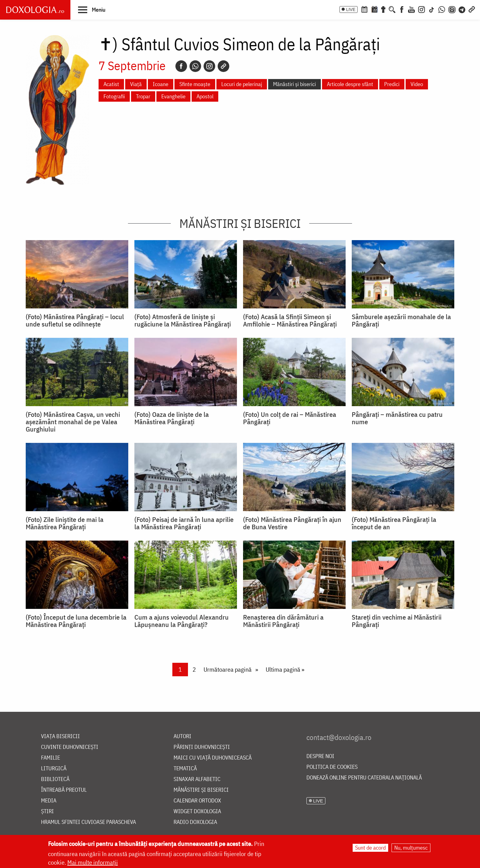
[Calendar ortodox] (364, 9)
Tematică (185, 769)
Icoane (161, 84)
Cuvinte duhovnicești (70, 747)
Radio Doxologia (195, 822)
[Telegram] (462, 9)
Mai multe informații (93, 863)
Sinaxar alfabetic (197, 779)
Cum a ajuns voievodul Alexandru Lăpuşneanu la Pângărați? (182, 621)
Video (417, 84)
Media (49, 801)
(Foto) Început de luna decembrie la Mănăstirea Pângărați (76, 621)
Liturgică (54, 769)
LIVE (351, 9)
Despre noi (320, 756)
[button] (92, 9)
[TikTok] (432, 9)
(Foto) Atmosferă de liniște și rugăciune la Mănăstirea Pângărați (183, 320)
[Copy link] (223, 66)
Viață (136, 84)
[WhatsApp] (442, 9)
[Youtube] (411, 9)
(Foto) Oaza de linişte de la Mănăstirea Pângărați (172, 418)
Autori (182, 736)
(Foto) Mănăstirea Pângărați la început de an (394, 523)
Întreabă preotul (64, 790)
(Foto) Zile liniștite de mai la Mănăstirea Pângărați (65, 523)
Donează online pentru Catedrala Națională (364, 778)
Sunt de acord (370, 848)
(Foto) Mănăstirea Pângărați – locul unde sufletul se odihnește (75, 320)
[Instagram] (422, 9)
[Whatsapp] (195, 66)
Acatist (111, 84)
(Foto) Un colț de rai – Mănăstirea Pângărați (290, 418)
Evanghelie (173, 96)
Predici (392, 84)
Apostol (205, 96)
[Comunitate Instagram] (452, 9)
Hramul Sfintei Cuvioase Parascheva (88, 822)
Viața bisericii (60, 736)
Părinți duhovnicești (202, 747)
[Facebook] (402, 9)
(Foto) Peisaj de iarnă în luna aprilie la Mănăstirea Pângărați (184, 523)
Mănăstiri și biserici (294, 84)
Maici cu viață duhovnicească (213, 758)
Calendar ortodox (197, 801)
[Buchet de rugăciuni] (383, 9)
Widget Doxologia (197, 811)
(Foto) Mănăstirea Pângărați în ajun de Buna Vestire (292, 523)
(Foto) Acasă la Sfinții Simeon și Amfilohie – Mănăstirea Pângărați (290, 320)
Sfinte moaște (195, 84)
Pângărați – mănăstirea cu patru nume (397, 418)
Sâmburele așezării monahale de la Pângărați (401, 320)
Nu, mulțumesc (411, 848)
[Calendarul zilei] (374, 9)
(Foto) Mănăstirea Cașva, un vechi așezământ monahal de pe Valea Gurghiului (73, 422)
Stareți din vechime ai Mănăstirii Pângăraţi (397, 621)
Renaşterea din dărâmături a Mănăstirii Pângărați (283, 621)
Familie (51, 758)
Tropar (143, 96)
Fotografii (114, 96)
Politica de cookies (332, 767)
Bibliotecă (55, 779)
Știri (47, 811)
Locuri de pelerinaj (242, 84)
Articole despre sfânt (350, 84)
